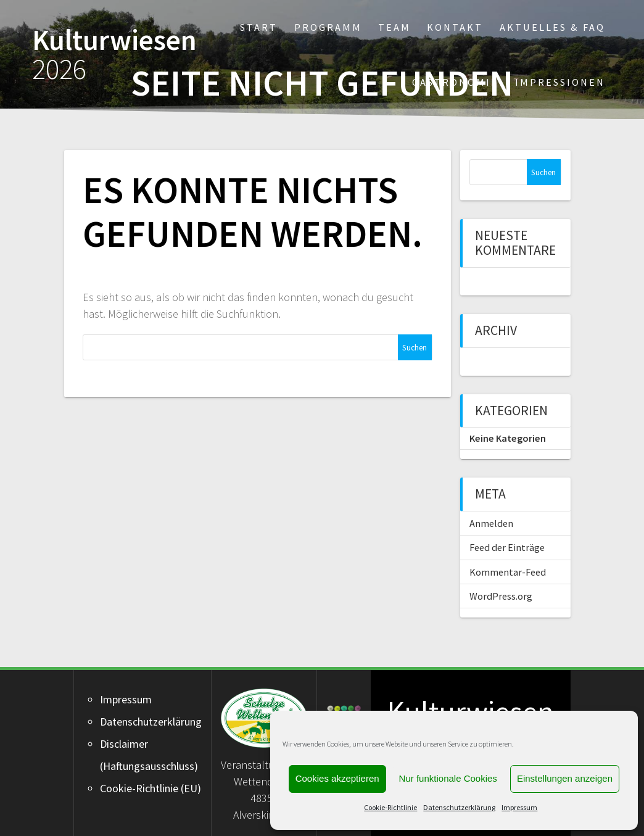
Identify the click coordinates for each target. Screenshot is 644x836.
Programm (328, 27)
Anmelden (491, 523)
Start (259, 27)
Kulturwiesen (114, 55)
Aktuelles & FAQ (552, 27)
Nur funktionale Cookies (448, 778)
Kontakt (455, 27)
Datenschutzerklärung (459, 807)
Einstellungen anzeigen (565, 778)
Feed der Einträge (507, 547)
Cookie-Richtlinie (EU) (151, 788)
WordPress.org (501, 596)
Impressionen (560, 82)
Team (394, 27)
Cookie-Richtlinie (390, 807)
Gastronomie (455, 82)
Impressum (519, 807)
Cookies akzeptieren (337, 778)
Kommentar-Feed (508, 572)
